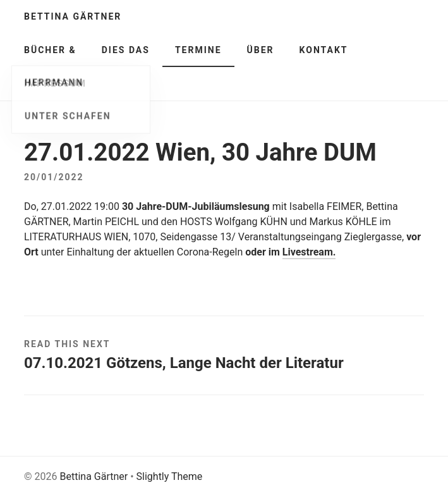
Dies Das (126, 50)
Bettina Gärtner (73, 16)
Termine (198, 50)
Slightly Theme (170, 476)
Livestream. (309, 252)
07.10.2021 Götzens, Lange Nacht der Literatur (184, 363)
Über (261, 50)
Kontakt (324, 50)
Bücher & (50, 50)
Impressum (55, 83)
